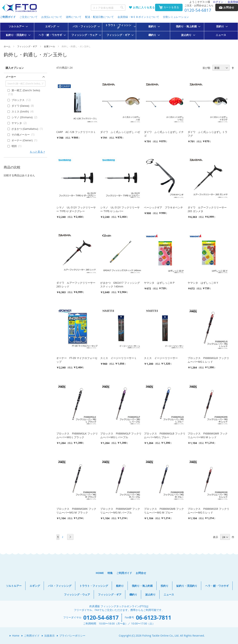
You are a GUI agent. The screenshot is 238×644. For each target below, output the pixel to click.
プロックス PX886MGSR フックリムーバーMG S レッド (208, 511)
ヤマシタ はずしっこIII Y (203, 283)
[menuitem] (17, 26)
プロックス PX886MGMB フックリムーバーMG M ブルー (164, 511)
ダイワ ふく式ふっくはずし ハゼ (120, 132)
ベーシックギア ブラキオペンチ (163, 207)
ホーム (7, 46)
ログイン (218, 2)
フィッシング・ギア (27, 46)
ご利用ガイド (8, 17)
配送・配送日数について (99, 17)
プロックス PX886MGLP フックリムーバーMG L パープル (121, 435)
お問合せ (141, 573)
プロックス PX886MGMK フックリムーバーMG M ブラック (76, 511)
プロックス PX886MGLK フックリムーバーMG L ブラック (77, 435)
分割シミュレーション (176, 17)
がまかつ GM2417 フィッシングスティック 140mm (120, 285)
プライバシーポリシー (72, 636)
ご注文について (28, 17)
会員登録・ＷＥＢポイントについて (138, 17)
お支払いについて (52, 17)
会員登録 (233, 2)
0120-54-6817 (198, 10)
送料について (74, 17)
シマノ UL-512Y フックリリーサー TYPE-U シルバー (120, 209)
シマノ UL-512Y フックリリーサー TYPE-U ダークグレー (76, 209)
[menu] (119, 31)
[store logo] (19, 8)
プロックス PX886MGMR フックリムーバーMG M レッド (208, 435)
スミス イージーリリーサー (161, 358)
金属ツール (50, 46)
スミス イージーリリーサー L (118, 358)
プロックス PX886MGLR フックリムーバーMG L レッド (208, 360)
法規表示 (49, 636)
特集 (110, 573)
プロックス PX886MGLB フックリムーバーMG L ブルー (165, 435)
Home (16, 636)
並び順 (206, 68)
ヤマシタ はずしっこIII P (159, 283)
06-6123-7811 (154, 618)
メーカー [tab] (11, 77)
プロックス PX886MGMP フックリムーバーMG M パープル (120, 511)
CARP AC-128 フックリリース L (76, 132)
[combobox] (108, 8)
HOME (100, 573)
